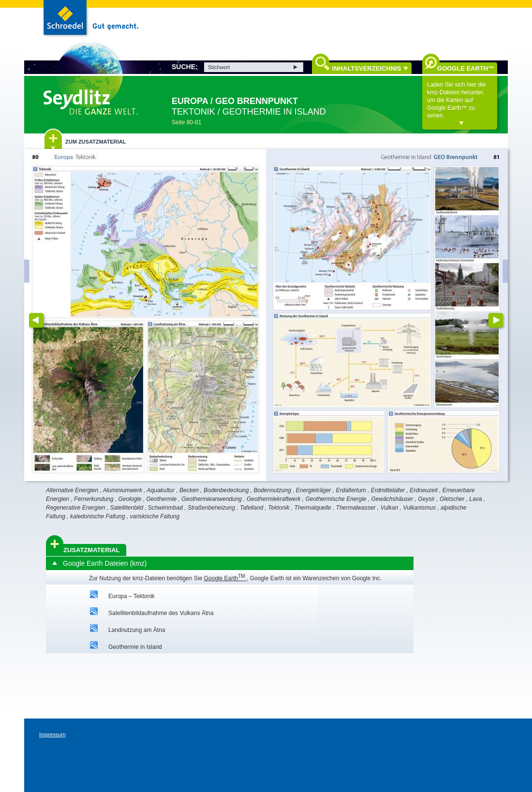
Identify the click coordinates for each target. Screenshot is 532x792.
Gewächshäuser (392, 499)
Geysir (426, 499)
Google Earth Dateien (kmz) (105, 563)
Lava (475, 499)
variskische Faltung (155, 516)
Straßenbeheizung (211, 508)
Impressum (52, 734)
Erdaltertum (351, 490)
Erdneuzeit (423, 490)
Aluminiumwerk (123, 490)
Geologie (130, 499)
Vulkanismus (419, 508)
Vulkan (389, 508)
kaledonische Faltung (97, 516)
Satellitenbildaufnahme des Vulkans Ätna (161, 613)
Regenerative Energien (76, 508)
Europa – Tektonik (132, 596)
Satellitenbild (127, 508)
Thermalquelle (313, 508)
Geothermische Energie (336, 499)
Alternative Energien (72, 490)
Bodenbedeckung (226, 490)
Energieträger (314, 490)
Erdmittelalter (388, 490)
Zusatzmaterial (92, 550)
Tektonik (279, 508)
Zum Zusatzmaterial (96, 142)
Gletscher (452, 499)
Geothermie (162, 499)
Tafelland (251, 508)
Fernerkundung (94, 499)
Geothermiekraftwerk (273, 499)
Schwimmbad (165, 508)
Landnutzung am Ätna (137, 630)
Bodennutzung (272, 490)
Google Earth (225, 578)
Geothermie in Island (135, 647)
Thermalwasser (356, 508)
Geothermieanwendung (212, 499)
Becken (189, 490)
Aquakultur (161, 490)
